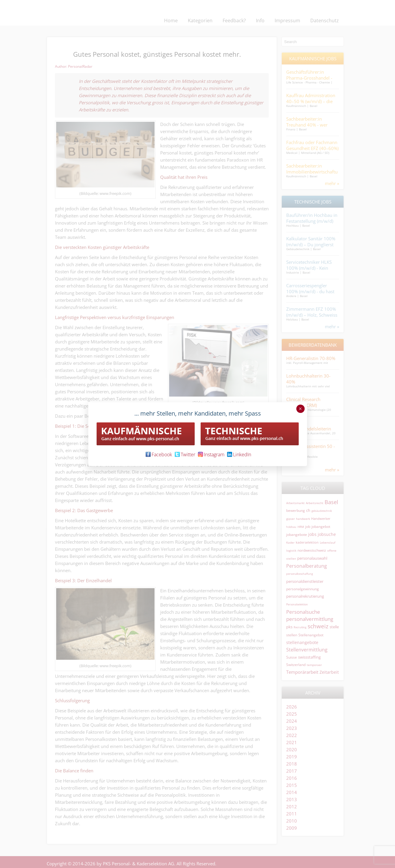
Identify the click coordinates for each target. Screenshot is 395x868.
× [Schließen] (300, 409)
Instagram (211, 454)
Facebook (159, 454)
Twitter (185, 454)
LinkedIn (239, 454)
